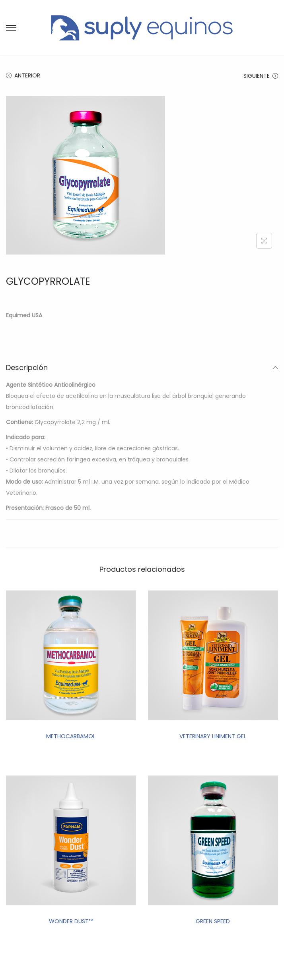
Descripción (142, 367)
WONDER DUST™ (71, 921)
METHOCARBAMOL (71, 736)
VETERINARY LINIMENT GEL (213, 736)
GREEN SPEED (213, 921)
